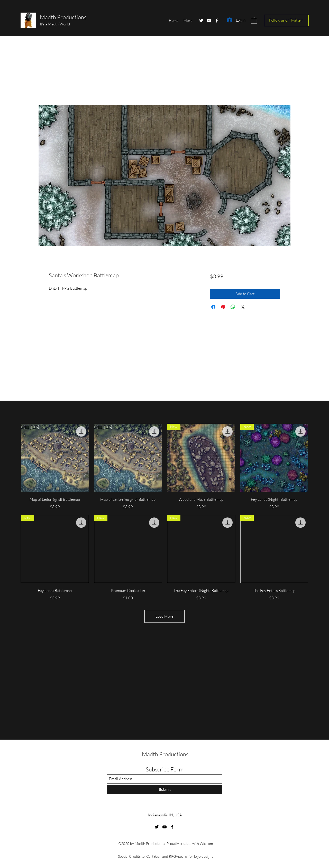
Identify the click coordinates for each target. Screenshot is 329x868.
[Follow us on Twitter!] (286, 20)
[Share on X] (243, 307)
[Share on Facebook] (213, 307)
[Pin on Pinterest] (223, 307)
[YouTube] (209, 21)
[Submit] (164, 790)
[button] (254, 20)
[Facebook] (217, 21)
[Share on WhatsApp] (233, 307)
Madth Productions (63, 17)
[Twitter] (201, 21)
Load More (164, 616)
